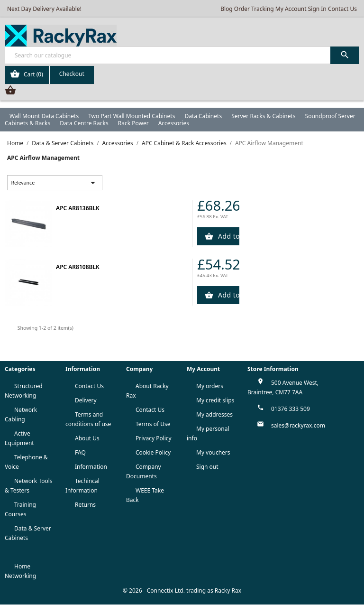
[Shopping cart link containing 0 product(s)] (50, 75)
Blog (227, 9)
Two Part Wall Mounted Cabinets (132, 116)
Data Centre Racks (84, 123)
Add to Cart (228, 236)
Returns (85, 505)
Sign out (207, 467)
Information (91, 467)
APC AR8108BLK (78, 267)
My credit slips (215, 400)
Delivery (86, 400)
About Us (87, 438)
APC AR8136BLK (78, 208)
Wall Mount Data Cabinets (44, 116)
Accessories (174, 123)
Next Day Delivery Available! (44, 9)
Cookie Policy (153, 452)
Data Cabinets (203, 116)
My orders (210, 386)
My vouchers (213, 452)
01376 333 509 (291, 409)
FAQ (80, 452)
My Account (291, 9)
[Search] (182, 55)
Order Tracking (254, 9)
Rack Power (133, 123)
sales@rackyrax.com (298, 425)
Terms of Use (153, 424)
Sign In (317, 9)
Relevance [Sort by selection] (55, 183)
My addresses (214, 414)
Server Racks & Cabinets (263, 116)
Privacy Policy (154, 438)
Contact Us (342, 9)
